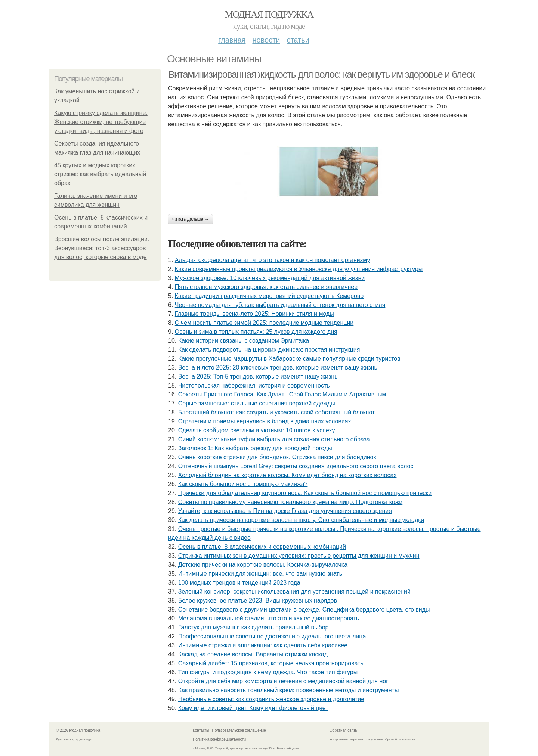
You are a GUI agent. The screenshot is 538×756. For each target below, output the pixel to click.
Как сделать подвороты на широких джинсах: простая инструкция (269, 350)
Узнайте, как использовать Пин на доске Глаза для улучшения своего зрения (285, 511)
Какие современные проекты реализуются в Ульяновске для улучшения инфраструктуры (299, 269)
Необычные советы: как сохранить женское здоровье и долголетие (271, 699)
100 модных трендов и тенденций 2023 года (239, 583)
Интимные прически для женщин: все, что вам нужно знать (260, 574)
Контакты (201, 730)
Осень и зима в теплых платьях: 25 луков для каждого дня (256, 332)
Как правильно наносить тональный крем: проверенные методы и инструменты (289, 690)
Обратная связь (343, 730)
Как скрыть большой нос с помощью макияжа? (243, 484)
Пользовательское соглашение (239, 730)
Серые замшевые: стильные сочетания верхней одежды (257, 403)
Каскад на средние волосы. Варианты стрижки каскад (253, 654)
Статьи (298, 40)
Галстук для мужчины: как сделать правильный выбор (253, 627)
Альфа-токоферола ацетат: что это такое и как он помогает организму (273, 260)
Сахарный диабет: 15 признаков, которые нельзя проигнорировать (271, 663)
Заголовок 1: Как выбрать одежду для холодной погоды (255, 448)
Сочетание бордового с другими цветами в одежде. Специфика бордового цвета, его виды (304, 609)
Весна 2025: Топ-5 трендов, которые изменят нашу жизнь (258, 377)
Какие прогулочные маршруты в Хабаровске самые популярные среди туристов (289, 359)
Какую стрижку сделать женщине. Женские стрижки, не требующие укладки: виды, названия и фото (101, 122)
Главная (232, 40)
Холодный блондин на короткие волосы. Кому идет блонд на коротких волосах (287, 475)
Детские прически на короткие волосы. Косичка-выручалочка (263, 565)
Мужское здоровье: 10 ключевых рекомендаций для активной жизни (270, 278)
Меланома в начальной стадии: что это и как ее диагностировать (269, 618)
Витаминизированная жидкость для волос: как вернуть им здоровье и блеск (321, 74)
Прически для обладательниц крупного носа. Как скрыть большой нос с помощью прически (305, 493)
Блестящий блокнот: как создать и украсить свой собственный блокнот (277, 412)
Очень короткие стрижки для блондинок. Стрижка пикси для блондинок (277, 457)
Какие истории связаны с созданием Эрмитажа (244, 341)
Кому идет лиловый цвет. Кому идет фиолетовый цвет (253, 708)
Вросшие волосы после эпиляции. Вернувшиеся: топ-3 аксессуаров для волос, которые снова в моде (102, 248)
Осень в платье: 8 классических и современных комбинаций (262, 547)
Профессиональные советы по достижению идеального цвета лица (272, 636)
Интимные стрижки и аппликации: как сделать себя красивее (263, 645)
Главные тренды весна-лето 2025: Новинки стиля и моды (254, 314)
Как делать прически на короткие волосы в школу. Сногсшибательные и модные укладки (301, 520)
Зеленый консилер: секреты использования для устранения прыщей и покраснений (294, 592)
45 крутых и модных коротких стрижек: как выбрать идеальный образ (100, 174)
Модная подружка (269, 14)
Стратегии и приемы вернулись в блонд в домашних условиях (265, 421)
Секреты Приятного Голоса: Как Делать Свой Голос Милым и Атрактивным (282, 394)
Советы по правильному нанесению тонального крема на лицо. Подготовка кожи (290, 502)
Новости (266, 40)
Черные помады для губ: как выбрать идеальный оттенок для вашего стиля (280, 305)
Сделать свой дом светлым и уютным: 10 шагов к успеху (257, 430)
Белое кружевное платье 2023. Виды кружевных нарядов (258, 601)
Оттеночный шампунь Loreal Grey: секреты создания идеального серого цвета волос (296, 466)
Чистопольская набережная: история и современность (254, 385)
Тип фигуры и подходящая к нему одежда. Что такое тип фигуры (268, 672)
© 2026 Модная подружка (78, 730)
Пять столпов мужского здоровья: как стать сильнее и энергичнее (266, 287)
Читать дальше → (191, 219)
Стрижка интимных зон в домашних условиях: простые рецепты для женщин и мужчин (299, 556)
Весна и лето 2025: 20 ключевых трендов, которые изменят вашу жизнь (278, 368)
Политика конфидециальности (219, 739)
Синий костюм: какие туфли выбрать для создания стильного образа (274, 439)
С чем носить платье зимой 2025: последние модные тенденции (264, 323)
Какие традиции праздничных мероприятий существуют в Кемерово (269, 296)
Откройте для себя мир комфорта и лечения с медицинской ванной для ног (283, 681)
